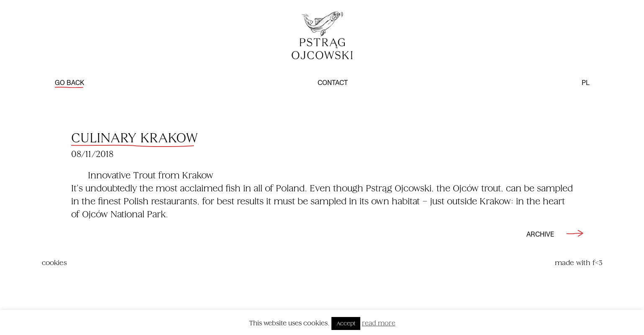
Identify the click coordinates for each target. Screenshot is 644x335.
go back (69, 84)
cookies (54, 263)
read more (379, 323)
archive (558, 234)
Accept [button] (346, 323)
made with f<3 (579, 263)
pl (586, 84)
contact (333, 84)
